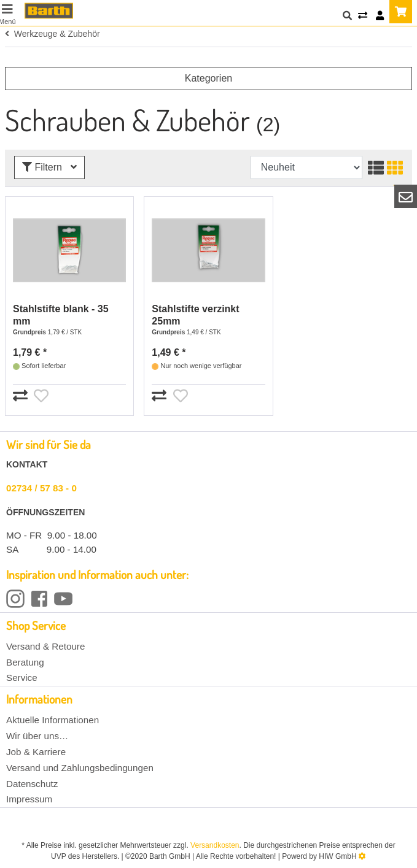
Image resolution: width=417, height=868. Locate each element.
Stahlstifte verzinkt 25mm (195, 315)
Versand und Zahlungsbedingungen (80, 768)
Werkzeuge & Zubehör (53, 34)
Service (22, 678)
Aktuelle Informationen (53, 720)
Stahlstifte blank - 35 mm (61, 315)
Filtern (49, 167)
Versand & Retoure (45, 646)
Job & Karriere (36, 752)
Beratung (25, 662)
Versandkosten (215, 845)
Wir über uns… (37, 736)
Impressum (29, 799)
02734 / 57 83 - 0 (41, 488)
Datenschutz (32, 784)
